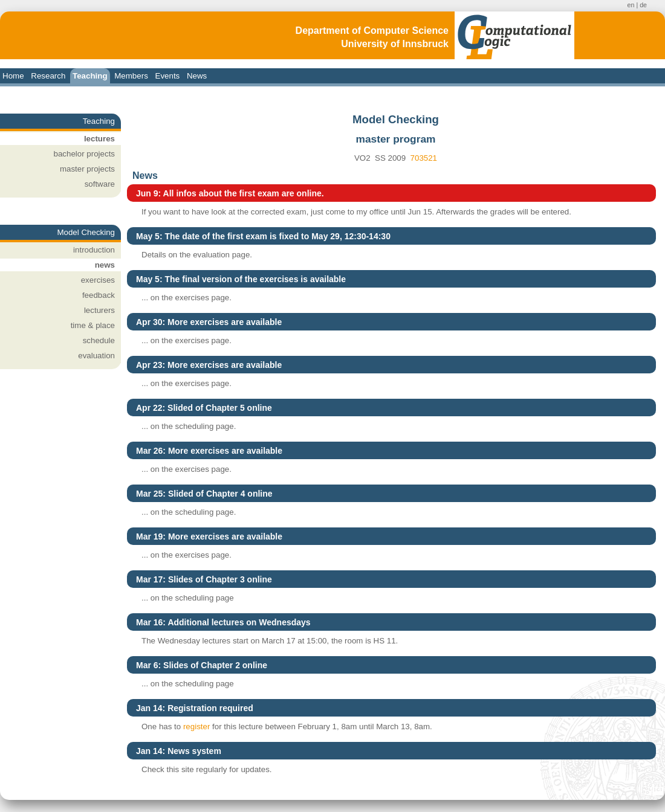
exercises (98, 280)
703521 (424, 158)
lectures (99, 139)
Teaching (90, 76)
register (196, 727)
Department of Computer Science (372, 31)
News (197, 76)
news (105, 265)
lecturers (99, 310)
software (100, 184)
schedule (99, 340)
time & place (93, 325)
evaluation (96, 356)
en (631, 5)
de (643, 5)
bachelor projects (85, 154)
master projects (87, 169)
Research (48, 76)
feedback (99, 295)
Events (168, 76)
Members (131, 76)
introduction (94, 250)
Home (13, 76)
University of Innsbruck (395, 44)
